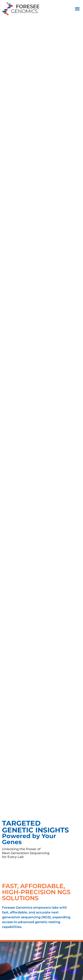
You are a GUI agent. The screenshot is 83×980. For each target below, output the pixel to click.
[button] (77, 9)
